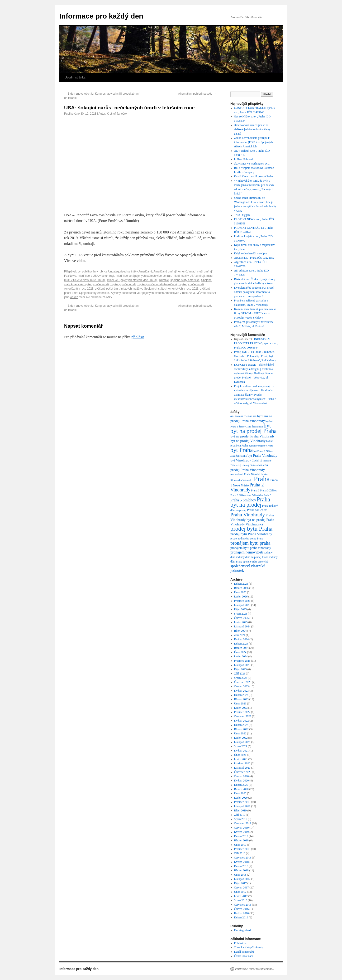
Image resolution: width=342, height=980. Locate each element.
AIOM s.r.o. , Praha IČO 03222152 (254, 258)
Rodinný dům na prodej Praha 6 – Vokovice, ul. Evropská (254, 378)
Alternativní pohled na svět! (197, 94)
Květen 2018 (242, 862)
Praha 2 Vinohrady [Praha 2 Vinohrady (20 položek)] (247, 487)
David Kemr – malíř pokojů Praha (254, 176)
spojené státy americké (185, 280)
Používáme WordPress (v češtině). (254, 969)
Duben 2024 (241, 644)
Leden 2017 (241, 896)
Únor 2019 (240, 845)
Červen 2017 (242, 888)
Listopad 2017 (242, 879)
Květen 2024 (242, 639)
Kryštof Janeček (117, 114)
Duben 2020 (241, 785)
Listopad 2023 (242, 665)
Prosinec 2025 (242, 601)
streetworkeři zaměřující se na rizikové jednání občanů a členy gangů (252, 129)
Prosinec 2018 (242, 849)
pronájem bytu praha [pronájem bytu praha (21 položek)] (250, 543)
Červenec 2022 (243, 716)
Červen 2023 (242, 686)
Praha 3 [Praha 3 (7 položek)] (255, 491)
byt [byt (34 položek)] (267, 425)
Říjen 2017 (240, 883)
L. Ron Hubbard (243, 159)
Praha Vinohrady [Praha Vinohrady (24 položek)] (248, 515)
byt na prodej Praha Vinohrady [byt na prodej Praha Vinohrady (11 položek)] (252, 436)
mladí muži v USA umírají (189, 276)
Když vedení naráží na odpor (251, 253)
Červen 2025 (242, 618)
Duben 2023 (241, 695)
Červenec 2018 (243, 858)
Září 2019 (240, 815)
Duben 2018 (241, 866)
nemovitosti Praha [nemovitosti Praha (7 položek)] (240, 474)
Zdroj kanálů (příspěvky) (248, 947)
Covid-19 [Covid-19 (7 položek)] (257, 461)
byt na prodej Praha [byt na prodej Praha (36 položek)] (254, 431)
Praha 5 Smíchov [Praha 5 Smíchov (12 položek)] (243, 500)
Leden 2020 (241, 798)
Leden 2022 (241, 738)
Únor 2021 (240, 755)
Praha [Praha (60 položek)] (262, 479)
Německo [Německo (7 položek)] (248, 480)
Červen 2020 (242, 776)
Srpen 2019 (241, 819)
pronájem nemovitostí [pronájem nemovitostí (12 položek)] (247, 552)
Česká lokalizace (244, 956)
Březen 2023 (241, 699)
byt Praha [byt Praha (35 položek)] (242, 450)
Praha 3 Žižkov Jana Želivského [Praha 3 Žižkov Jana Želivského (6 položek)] (247, 495)
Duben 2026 (241, 584)
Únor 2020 (240, 793)
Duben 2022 (241, 725)
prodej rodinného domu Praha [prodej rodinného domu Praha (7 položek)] (247, 539)
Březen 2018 (241, 870)
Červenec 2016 (243, 905)
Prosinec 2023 (242, 661)
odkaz (74, 297)
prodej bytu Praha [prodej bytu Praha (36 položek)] (251, 529)
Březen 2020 (241, 789)
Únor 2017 (240, 892)
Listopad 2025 (242, 605)
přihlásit (138, 337)
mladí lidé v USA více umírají (96, 276)
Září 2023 (240, 674)
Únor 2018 (240, 875)
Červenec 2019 (243, 823)
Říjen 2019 (240, 810)
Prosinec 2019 (242, 802)
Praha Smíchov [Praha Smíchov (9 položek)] (257, 510)
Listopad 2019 (242, 806)
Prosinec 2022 (242, 712)
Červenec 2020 (243, 772)
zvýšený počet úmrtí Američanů (157, 284)
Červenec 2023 (243, 682)
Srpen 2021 (241, 746)
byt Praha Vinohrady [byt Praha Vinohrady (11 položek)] (262, 455)
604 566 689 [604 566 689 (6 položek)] (250, 416)
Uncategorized (117, 272)
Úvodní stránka (75, 77)
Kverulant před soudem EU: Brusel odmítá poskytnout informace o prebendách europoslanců (254, 292)
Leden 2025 (241, 622)
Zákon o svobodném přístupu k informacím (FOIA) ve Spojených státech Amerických (254, 142)
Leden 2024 (241, 656)
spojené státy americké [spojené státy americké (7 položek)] (256, 562)
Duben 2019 (241, 836)
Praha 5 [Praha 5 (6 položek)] (267, 495)
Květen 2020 (242, 781)
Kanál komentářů (244, 952)
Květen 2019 (242, 832)
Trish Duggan (242, 215)
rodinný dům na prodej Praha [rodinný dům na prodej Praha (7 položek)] (252, 557)
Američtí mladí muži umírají (195, 272)
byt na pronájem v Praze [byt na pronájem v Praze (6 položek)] (261, 446)
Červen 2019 (242, 828)
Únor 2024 (240, 652)
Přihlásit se (240, 943)
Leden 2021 (241, 759)
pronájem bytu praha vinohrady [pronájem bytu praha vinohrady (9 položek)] (251, 548)
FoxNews (70, 276)
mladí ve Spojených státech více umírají (132, 280)
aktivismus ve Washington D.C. (252, 164)
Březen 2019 (241, 840)
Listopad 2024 (242, 626)
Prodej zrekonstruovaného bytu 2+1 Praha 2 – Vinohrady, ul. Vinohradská (255, 399)
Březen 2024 (241, 648)
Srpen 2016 (241, 900)
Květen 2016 (242, 913)
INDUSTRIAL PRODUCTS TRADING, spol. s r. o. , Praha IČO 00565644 (256, 343)
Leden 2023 (241, 708)
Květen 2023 (242, 691)
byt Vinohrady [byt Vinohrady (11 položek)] (241, 460)
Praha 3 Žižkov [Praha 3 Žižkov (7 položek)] (269, 491)
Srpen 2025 (241, 614)
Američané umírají (165, 272)
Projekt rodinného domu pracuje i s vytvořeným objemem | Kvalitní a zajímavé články (254, 390)
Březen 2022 (241, 729)
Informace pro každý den (101, 16)
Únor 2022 (240, 733)
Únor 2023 (240, 703)
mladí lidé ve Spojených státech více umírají (143, 276)
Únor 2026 (240, 592)
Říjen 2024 (240, 631)
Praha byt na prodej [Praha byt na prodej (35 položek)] (250, 502)
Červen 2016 (242, 909)
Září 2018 (240, 853)
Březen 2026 (241, 588)
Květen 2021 (242, 751)
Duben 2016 (241, 917)
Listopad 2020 (242, 768)
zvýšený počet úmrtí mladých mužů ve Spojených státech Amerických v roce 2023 (147, 289)
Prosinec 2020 (242, 763)
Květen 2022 (242, 721)
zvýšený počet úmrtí (123, 284)
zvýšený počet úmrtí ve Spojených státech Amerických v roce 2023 (153, 293)
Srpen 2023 (241, 678)
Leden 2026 (241, 597)
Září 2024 (240, 635)
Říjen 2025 (240, 609)
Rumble (164, 280)
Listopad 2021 (242, 742)
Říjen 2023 (240, 669)
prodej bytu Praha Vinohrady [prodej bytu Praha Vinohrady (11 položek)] (251, 534)
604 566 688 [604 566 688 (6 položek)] (237, 416)
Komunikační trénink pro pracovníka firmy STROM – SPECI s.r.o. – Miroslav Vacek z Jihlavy (255, 313)
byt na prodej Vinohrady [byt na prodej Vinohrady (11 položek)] (248, 441)
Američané (145, 272)
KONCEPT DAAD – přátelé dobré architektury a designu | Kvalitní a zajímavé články (254, 369)
